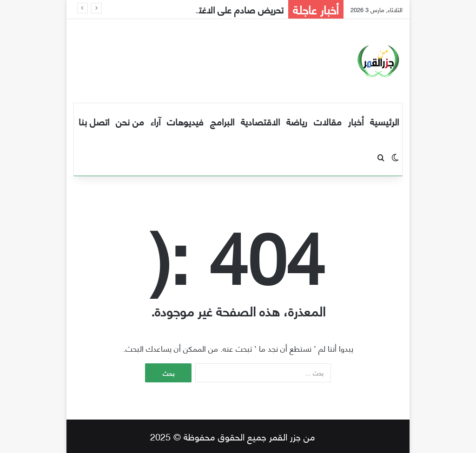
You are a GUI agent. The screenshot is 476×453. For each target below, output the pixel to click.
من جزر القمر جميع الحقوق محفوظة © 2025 (233, 436)
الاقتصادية (260, 121)
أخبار (356, 121)
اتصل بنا (94, 121)
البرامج (222, 121)
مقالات (328, 121)
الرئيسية (384, 121)
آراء (155, 121)
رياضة (297, 121)
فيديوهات (185, 121)
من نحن (130, 121)
